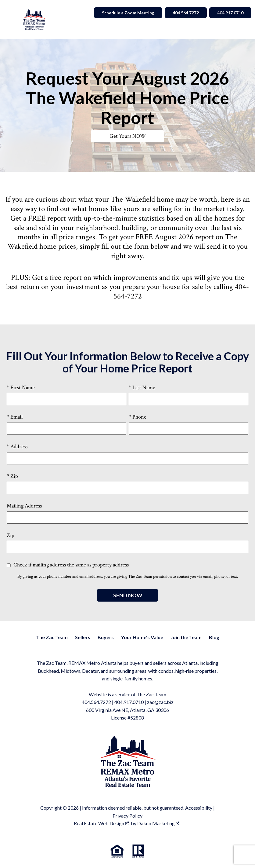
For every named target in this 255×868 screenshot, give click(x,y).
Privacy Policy (127, 816)
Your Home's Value (142, 637)
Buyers (106, 637)
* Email (15, 417)
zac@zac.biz (160, 702)
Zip (11, 535)
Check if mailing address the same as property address (68, 565)
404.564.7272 (96, 702)
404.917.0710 (129, 702)
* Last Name (142, 388)
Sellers (83, 637)
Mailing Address (24, 506)
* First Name (21, 388)
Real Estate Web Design (101, 823)
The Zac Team (52, 637)
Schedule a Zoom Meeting (128, 13)
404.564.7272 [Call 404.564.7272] (186, 13)
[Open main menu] (11, 20)
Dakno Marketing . (159, 823)
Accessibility (199, 808)
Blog (214, 637)
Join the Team (186, 637)
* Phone (138, 417)
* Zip (12, 476)
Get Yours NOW (128, 136)
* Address (17, 447)
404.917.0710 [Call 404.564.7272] (230, 13)
